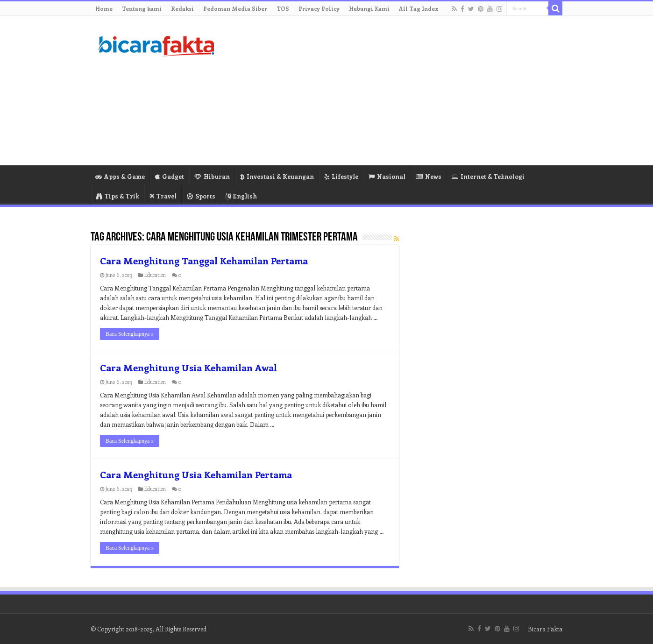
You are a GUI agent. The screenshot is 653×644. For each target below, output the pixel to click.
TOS (283, 8)
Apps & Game (120, 176)
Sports (201, 196)
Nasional (387, 176)
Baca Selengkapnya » (130, 334)
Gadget (170, 176)
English (241, 196)
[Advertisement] (385, 91)
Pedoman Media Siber (235, 8)
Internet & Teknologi (488, 176)
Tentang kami (142, 8)
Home (104, 8)
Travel (163, 196)
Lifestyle (341, 176)
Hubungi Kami (369, 8)
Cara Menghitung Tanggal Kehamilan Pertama (204, 260)
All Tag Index (419, 8)
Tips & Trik (118, 196)
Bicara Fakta (545, 629)
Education (155, 275)
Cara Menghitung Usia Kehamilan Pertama (196, 474)
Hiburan (212, 176)
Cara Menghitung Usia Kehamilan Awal (188, 367)
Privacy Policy (319, 8)
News (429, 176)
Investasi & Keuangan (277, 176)
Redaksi (182, 8)
